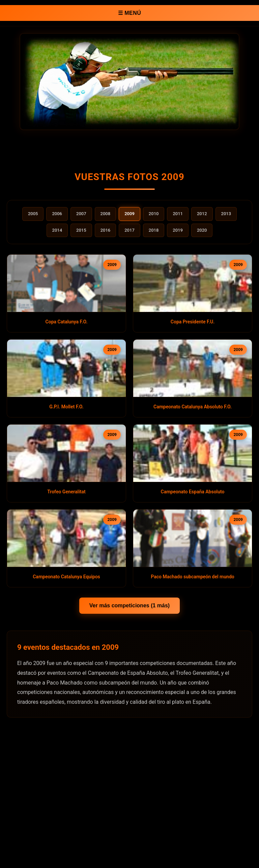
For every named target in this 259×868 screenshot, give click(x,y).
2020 (202, 230)
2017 (129, 230)
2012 (202, 214)
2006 (57, 214)
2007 (81, 214)
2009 (129, 214)
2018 (154, 230)
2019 (178, 230)
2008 (106, 214)
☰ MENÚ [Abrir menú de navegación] (130, 13)
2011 (178, 214)
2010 (154, 214)
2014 (57, 230)
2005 (33, 214)
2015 (81, 230)
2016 (106, 230)
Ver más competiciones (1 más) (129, 605)
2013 (226, 214)
